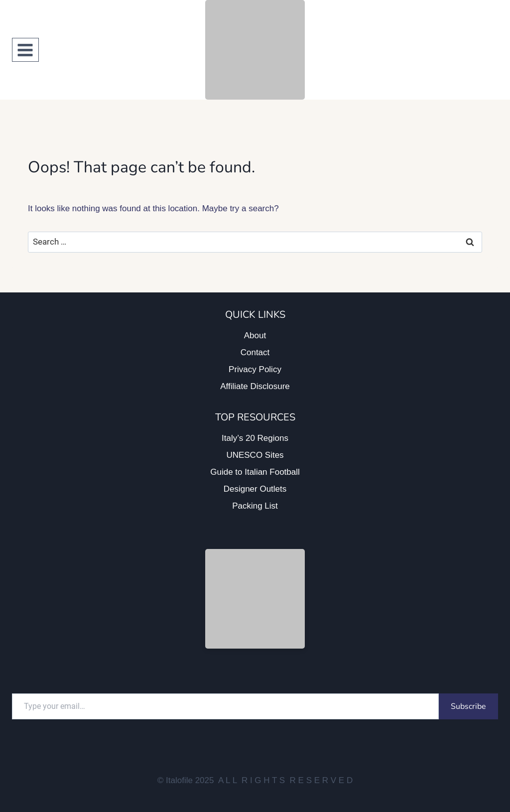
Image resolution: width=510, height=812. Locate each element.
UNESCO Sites (255, 455)
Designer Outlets (255, 489)
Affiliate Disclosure (255, 386)
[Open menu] (25, 50)
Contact (255, 352)
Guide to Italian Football (255, 472)
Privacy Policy (255, 369)
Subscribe (468, 706)
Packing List (255, 506)
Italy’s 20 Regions (255, 438)
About (255, 336)
